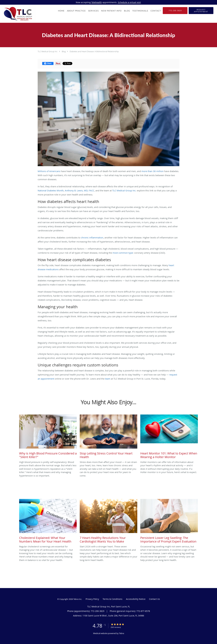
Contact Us (154, 599)
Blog (64, 51)
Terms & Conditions (112, 599)
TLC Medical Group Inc (48, 51)
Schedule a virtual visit (129, 2)
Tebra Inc (77, 599)
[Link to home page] (18, 14)
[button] (201, 11)
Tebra (122, 633)
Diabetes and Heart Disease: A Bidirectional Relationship (94, 51)
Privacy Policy (92, 599)
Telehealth (97, 2)
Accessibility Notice (136, 599)
